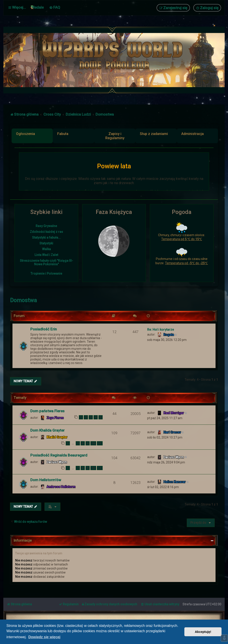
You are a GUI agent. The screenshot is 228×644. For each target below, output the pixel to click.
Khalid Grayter (57, 437)
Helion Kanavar (175, 481)
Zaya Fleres (55, 417)
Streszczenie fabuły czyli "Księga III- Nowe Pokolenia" (46, 262)
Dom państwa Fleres (47, 411)
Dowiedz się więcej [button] (44, 637)
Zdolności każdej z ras (46, 232)
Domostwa (23, 300)
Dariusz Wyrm (57, 462)
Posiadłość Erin (44, 329)
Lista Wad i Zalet (46, 255)
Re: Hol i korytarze (161, 329)
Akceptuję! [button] (203, 632)
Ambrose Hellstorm (61, 486)
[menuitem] (55, 7)
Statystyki (46, 243)
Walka (46, 249)
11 (100, 443)
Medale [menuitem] (38, 7)
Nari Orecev (172, 432)
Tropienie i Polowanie (46, 274)
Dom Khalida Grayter (47, 430)
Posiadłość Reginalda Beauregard (59, 455)
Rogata (169, 334)
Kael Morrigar (174, 413)
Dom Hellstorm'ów (46, 479)
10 (93, 443)
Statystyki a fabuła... (46, 237)
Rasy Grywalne (46, 226)
